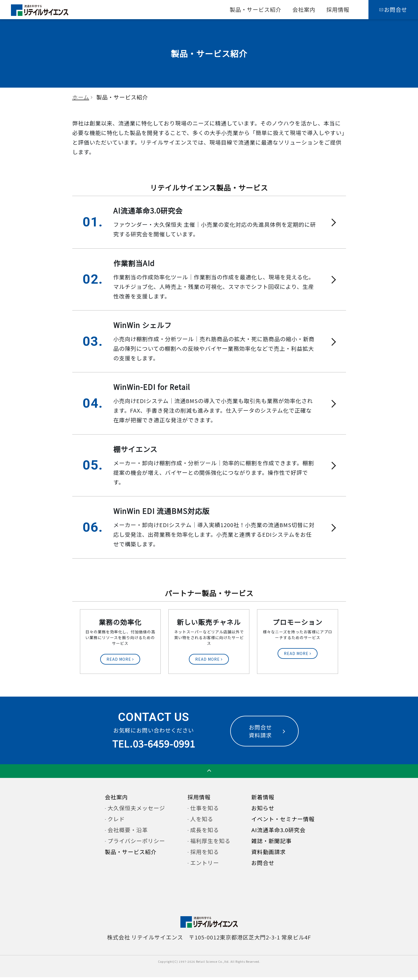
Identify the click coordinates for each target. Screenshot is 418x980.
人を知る (202, 822)
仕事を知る (205, 811)
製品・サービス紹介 (256, 9)
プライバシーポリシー (136, 844)
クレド (116, 822)
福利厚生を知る (210, 844)
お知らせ (263, 811)
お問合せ (263, 865)
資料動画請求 (269, 854)
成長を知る (205, 833)
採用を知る (205, 854)
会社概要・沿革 (128, 833)
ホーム (81, 97)
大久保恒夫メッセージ (136, 811)
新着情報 (263, 800)
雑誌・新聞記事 (271, 844)
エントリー (205, 865)
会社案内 (304, 9)
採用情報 (338, 9)
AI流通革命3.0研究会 (278, 833)
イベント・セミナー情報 (283, 822)
